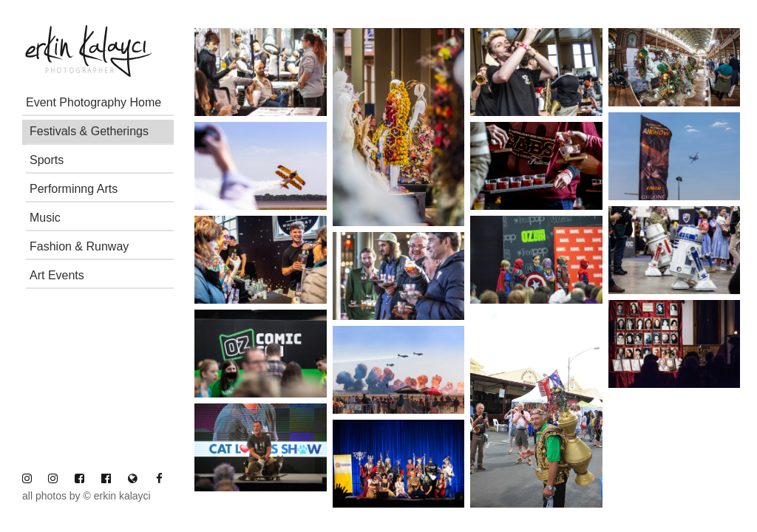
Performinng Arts (74, 189)
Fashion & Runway (79, 246)
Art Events (57, 275)
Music (45, 218)
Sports (47, 160)
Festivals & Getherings (89, 131)
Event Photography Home (94, 102)
